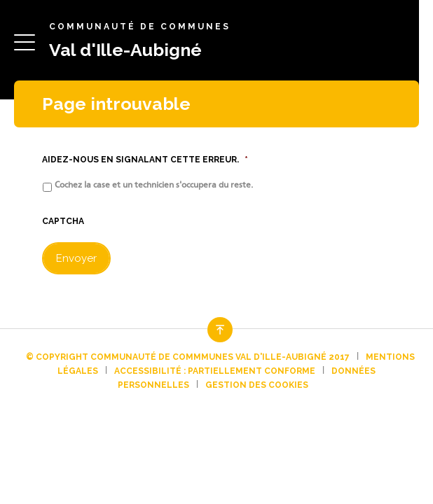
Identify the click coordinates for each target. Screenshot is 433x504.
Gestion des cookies (257, 385)
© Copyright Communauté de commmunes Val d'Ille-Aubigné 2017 (188, 357)
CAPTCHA (63, 221)
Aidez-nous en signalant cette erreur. (145, 160)
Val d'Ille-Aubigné (125, 50)
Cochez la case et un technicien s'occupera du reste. (154, 185)
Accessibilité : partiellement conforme (215, 371)
